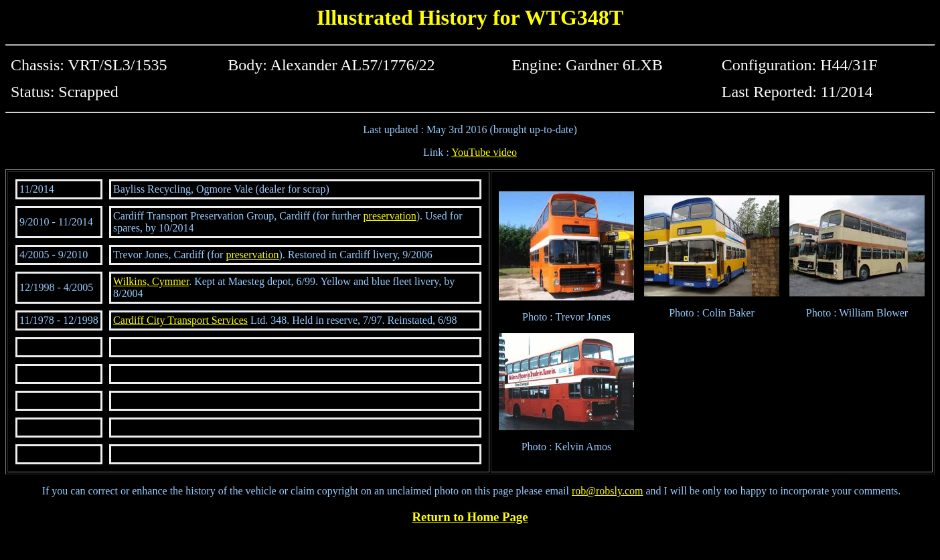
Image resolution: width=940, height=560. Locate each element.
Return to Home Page (470, 517)
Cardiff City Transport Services (180, 320)
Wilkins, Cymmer (151, 281)
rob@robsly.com (608, 491)
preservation (390, 216)
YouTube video (484, 152)
